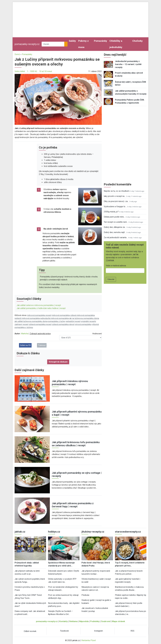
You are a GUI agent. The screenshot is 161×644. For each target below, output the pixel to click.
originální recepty (89, 321)
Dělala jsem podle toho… (114, 217)
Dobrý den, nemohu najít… (115, 232)
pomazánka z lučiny (57, 321)
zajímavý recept (22, 324)
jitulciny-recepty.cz (93, 532)
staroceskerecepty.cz (128, 532)
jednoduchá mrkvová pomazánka (55, 318)
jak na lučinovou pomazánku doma (84, 318)
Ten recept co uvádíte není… (116, 222)
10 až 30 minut (46, 71)
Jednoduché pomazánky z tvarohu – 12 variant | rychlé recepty (128, 64)
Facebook (64, 631)
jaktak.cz (20, 532)
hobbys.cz (54, 532)
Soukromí (106, 621)
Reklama (73, 621)
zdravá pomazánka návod (63, 324)
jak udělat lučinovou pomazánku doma (31, 321)
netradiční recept (73, 321)
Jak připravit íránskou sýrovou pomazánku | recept (70, 383)
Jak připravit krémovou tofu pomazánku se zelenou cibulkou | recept (76, 444)
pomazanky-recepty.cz (27, 44)
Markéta (25, 334)
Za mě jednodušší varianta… (116, 237)
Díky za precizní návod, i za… (116, 201)
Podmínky (95, 621)
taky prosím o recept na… (115, 196)
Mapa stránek (118, 621)
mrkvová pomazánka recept (39, 315)
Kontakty (63, 621)
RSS (132, 631)
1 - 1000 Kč (32, 71)
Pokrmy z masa (83, 44)
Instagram (98, 631)
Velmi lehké (20, 71)
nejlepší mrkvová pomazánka (27, 318)
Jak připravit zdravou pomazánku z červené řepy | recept (73, 505)
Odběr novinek (30, 631)
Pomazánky (100, 41)
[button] (58, 99)
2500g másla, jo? (111, 212)
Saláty (72, 41)
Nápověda (84, 621)
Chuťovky (137, 41)
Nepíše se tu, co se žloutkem (117, 191)
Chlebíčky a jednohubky (116, 44)
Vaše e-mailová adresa (116, 266)
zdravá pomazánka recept (40, 324)
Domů (17, 54)
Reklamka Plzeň (89, 640)
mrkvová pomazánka (61, 315)
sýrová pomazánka (83, 324)
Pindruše (85, 595)
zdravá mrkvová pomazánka (83, 315)
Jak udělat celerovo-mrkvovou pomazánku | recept (39, 305)
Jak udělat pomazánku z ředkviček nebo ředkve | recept (41, 308)
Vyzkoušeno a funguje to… (115, 207)
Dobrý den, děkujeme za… (115, 227)
